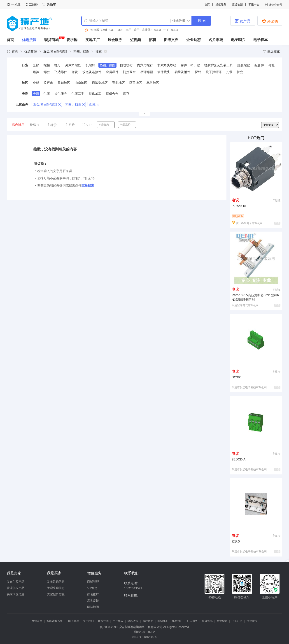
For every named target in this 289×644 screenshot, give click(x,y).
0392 (120, 30)
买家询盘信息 (16, 594)
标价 (51, 125)
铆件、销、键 (190, 65)
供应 (47, 94)
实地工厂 (93, 40)
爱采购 (270, 21)
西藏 (94, 104)
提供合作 (112, 94)
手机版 (16, 5)
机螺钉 (90, 65)
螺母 (58, 65)
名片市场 (216, 40)
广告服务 (192, 621)
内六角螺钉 (145, 65)
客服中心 (254, 5)
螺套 (47, 72)
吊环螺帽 (147, 72)
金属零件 (112, 72)
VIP (87, 125)
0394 (175, 30)
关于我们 (88, 621)
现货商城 (51, 40)
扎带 (229, 72)
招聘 (152, 40)
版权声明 (148, 621)
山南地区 (81, 83)
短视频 (135, 40)
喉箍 (36, 72)
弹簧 (75, 72)
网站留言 (222, 621)
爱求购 (72, 40)
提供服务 (61, 94)
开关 (166, 30)
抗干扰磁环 (214, 72)
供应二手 (78, 94)
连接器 (95, 30)
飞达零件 (61, 72)
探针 (198, 72)
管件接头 (164, 72)
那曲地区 (119, 83)
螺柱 (47, 65)
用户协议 (118, 621)
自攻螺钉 (126, 65)
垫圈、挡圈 (81, 51)
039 (112, 30)
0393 (158, 30)
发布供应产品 (16, 582)
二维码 (34, 5)
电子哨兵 (238, 40)
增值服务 (221, 5)
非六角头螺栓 (167, 65)
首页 (207, 5)
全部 (36, 65)
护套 (240, 72)
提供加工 (95, 94)
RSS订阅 (237, 621)
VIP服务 (92, 588)
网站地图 (93, 607)
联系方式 (103, 621)
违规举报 (252, 621)
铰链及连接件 (92, 72)
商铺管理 (93, 582)
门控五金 (129, 72)
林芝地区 (153, 83)
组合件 (259, 65)
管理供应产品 (16, 588)
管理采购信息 (56, 588)
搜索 (99, 51)
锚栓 (272, 65)
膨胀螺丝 (244, 65)
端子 (137, 30)
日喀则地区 (100, 83)
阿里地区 (136, 83)
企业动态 (193, 40)
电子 (128, 30)
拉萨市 (48, 83)
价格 (35, 125)
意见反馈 (93, 601)
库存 (126, 94)
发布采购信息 (56, 582)
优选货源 (29, 40)
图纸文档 (171, 40)
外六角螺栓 (73, 65)
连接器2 (147, 30)
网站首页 (37, 621)
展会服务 (115, 40)
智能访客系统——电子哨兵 (63, 621)
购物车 (51, 5)
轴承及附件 (182, 72)
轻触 (104, 30)
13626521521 (133, 588)
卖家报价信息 (56, 594)
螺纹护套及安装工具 (219, 65)
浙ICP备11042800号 (144, 637)
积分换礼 (207, 621)
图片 (69, 125)
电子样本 (261, 40)
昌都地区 (64, 83)
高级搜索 (271, 51)
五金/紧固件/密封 (55, 51)
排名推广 (93, 594)
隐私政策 (133, 621)
